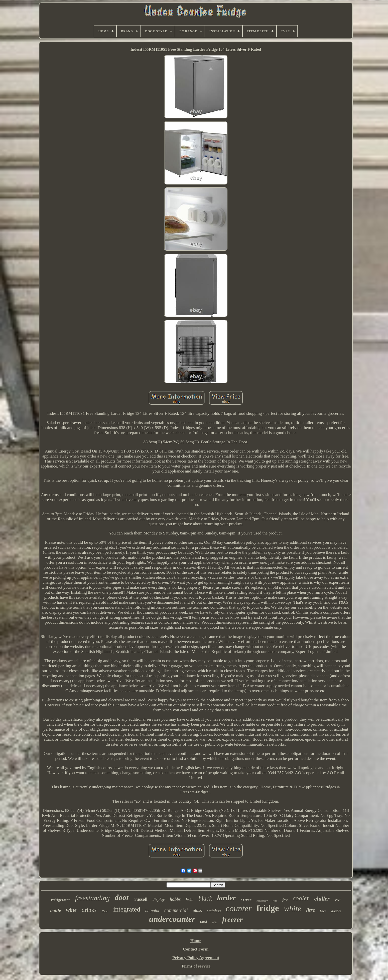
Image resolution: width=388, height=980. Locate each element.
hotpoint (152, 911)
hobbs (175, 899)
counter (239, 908)
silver (246, 900)
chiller (322, 899)
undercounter (172, 919)
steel (338, 900)
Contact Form (196, 949)
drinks (89, 910)
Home (196, 941)
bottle (56, 910)
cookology (262, 901)
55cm (105, 911)
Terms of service (196, 966)
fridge (268, 908)
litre (311, 910)
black (205, 898)
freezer (232, 920)
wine (71, 910)
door (122, 897)
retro (275, 901)
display (159, 899)
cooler (301, 898)
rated (203, 922)
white (293, 909)
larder (226, 898)
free (285, 900)
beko (190, 900)
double (336, 911)
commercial (176, 910)
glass (197, 911)
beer (323, 911)
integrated (127, 909)
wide (214, 922)
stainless (214, 911)
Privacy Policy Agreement (196, 958)
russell (141, 899)
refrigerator (60, 900)
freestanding (92, 898)
